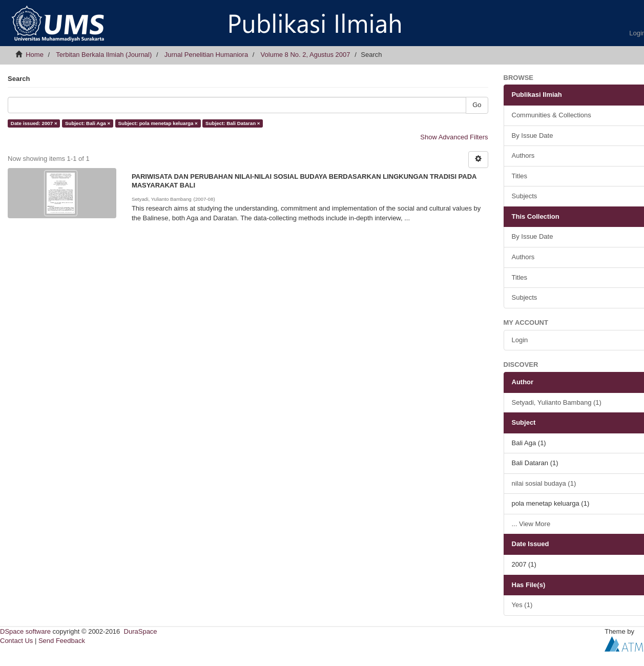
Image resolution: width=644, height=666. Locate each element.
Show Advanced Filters (454, 137)
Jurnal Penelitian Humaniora (206, 55)
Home (35, 55)
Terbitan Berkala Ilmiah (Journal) (104, 55)
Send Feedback (62, 641)
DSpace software (25, 631)
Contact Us (16, 641)
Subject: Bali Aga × (88, 123)
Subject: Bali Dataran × (233, 123)
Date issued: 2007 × (34, 123)
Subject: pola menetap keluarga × (158, 123)
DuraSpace (141, 631)
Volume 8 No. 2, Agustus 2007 (306, 55)
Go (477, 105)
